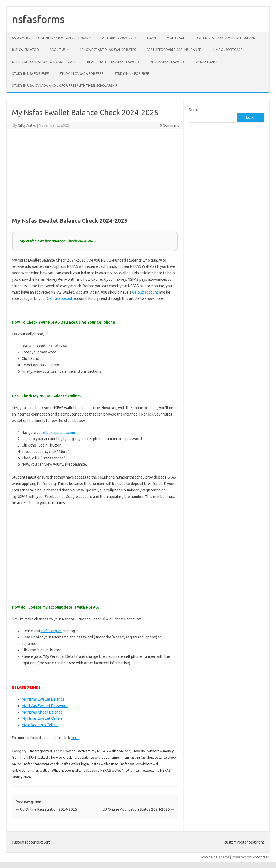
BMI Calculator (25, 50)
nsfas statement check (42, 764)
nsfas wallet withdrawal (139, 764)
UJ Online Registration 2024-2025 (46, 809)
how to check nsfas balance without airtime (85, 757)
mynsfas (128, 757)
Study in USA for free (30, 74)
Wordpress (260, 857)
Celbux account (145, 292)
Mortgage (176, 38)
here (75, 738)
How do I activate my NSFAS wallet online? (97, 751)
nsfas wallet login (75, 764)
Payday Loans (206, 62)
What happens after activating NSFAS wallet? (87, 770)
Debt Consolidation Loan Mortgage (44, 62)
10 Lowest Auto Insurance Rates (108, 50)
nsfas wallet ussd (105, 764)
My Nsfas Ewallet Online (42, 718)
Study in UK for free (132, 74)
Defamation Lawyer (167, 62)
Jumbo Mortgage (227, 50)
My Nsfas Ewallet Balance (43, 699)
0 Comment (169, 125)
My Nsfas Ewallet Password (45, 706)
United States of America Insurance (227, 38)
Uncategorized (40, 751)
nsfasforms (38, 19)
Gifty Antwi (27, 125)
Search (194, 110)
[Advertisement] (95, 172)
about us (58, 50)
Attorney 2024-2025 (119, 38)
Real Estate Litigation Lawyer (113, 62)
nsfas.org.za (51, 631)
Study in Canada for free (82, 74)
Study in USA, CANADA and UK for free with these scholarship (65, 85)
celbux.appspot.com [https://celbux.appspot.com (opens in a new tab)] (58, 433)
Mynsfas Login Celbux (40, 725)
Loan (151, 38)
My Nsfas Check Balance (42, 712)
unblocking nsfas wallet (31, 770)
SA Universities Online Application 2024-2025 (50, 38)
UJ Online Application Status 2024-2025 (139, 809)
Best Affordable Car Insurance (174, 50)
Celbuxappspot (60, 298)
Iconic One (209, 857)
